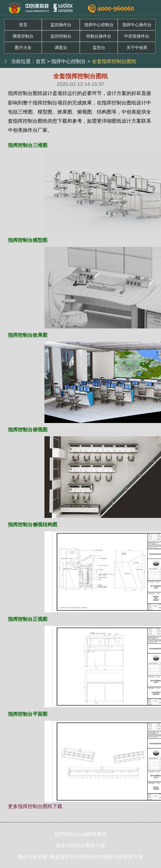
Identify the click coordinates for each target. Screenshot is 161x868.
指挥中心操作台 (137, 25)
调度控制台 (23, 36)
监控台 (99, 47)
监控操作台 (61, 25)
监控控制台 (61, 36)
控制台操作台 (99, 36)
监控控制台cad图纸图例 (81, 834)
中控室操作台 (137, 36)
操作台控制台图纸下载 (80, 845)
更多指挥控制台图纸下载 (35, 806)
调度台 (61, 47)
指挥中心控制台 (99, 25)
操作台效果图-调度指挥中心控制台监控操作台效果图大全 (80, 857)
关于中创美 (137, 47)
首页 (23, 25)
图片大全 (23, 47)
